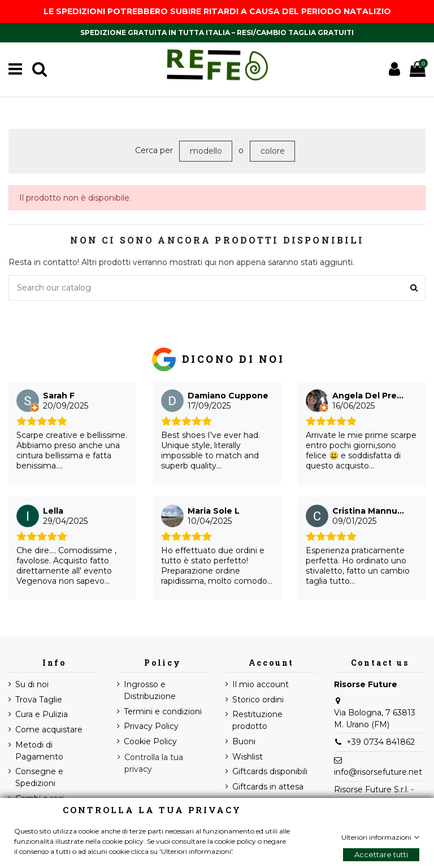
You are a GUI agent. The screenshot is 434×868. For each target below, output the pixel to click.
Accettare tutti (381, 854)
